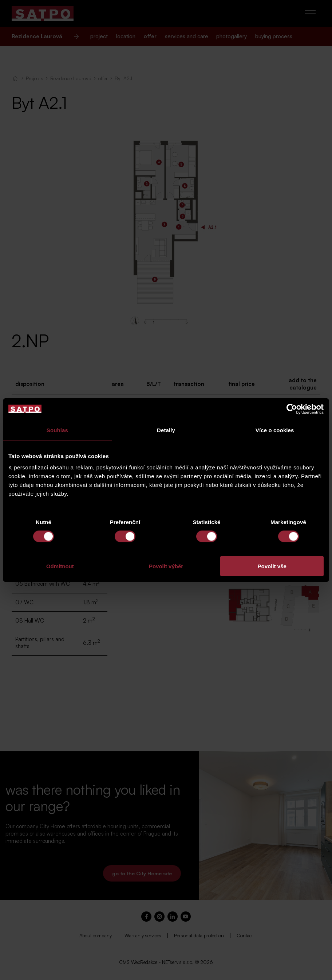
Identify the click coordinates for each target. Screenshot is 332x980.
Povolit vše (272, 566)
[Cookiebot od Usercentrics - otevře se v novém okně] (292, 409)
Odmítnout (60, 566)
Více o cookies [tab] (275, 430)
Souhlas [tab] (57, 430)
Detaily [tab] (166, 430)
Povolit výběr (166, 566)
